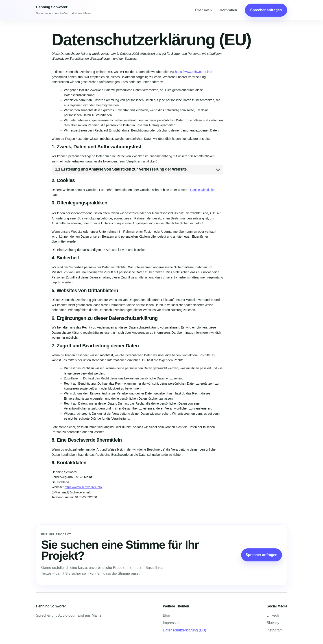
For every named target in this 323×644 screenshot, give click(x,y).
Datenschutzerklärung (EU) (184, 630)
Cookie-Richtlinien (203, 190)
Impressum (172, 623)
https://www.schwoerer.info (194, 72)
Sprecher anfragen (266, 10)
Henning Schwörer (52, 7)
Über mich (203, 10)
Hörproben (228, 10)
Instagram (275, 630)
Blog (166, 615)
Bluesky (273, 623)
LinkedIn (274, 615)
